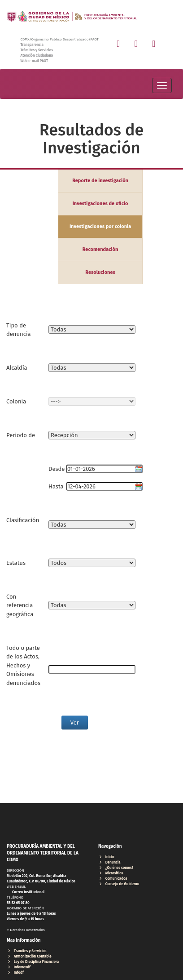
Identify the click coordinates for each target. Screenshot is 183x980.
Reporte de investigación (100, 181)
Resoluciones (100, 272)
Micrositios (111, 873)
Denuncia (109, 862)
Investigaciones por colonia (100, 226)
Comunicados (113, 879)
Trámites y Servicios (37, 50)
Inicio (106, 857)
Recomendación (100, 249)
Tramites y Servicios (26, 951)
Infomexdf (19, 967)
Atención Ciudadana (37, 56)
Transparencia (32, 45)
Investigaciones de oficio (100, 204)
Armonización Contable (29, 956)
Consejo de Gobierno (119, 884)
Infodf (15, 973)
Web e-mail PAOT (34, 61)
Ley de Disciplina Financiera (33, 962)
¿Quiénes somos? (116, 868)
